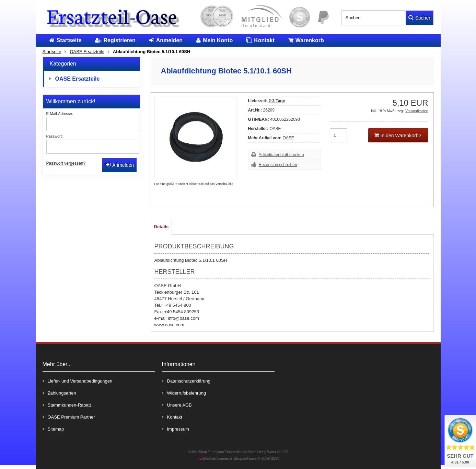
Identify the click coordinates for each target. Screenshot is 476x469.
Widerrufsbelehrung (184, 393)
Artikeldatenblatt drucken (281, 155)
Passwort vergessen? (66, 163)
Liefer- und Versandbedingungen (78, 381)
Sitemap (53, 429)
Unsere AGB (177, 405)
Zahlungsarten (59, 393)
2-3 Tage (277, 101)
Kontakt (172, 417)
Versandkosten (417, 111)
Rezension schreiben (278, 165)
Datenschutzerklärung (186, 381)
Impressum (176, 429)
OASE (288, 138)
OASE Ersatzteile (78, 79)
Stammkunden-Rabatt (67, 405)
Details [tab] (161, 227)
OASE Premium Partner (69, 417)
